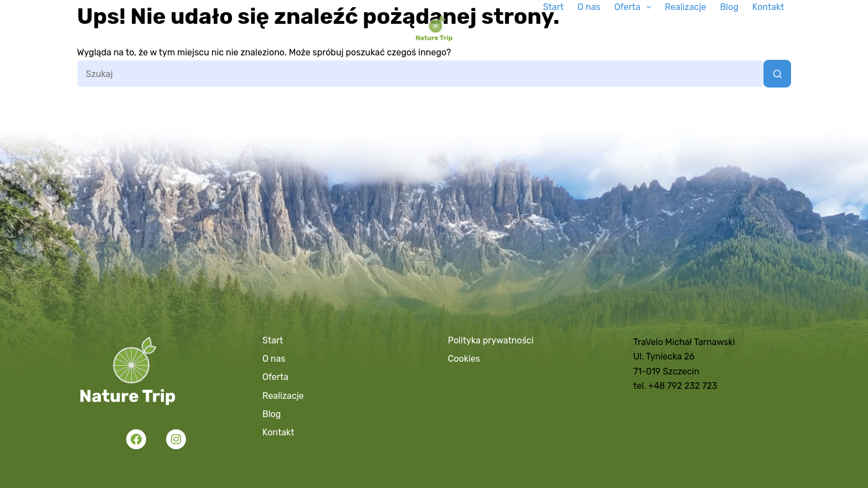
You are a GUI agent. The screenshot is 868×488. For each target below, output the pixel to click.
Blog (729, 7)
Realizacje (686, 7)
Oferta (635, 7)
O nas (589, 7)
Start (553, 7)
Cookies (464, 359)
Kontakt (768, 7)
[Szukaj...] (420, 74)
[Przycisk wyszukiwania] (777, 74)
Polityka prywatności (491, 340)
